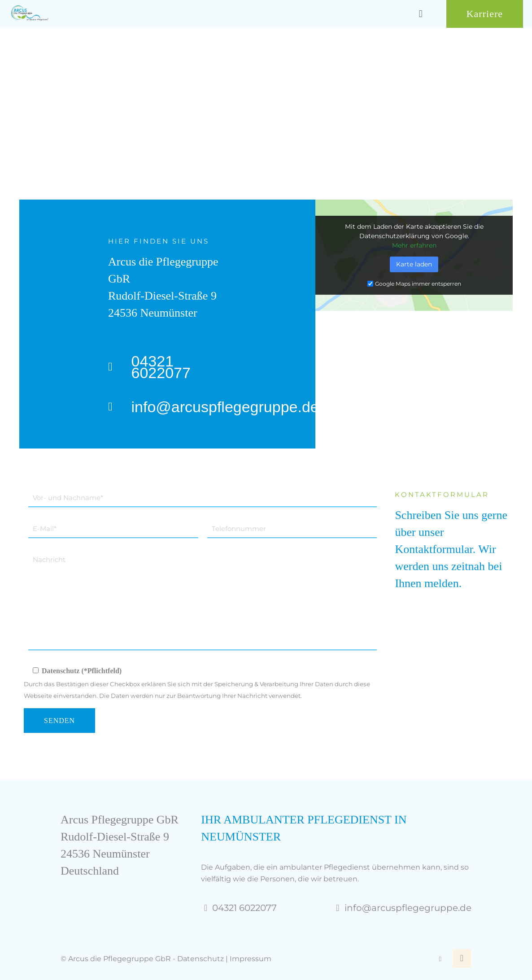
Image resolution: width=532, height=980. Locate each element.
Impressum (251, 959)
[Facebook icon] (440, 959)
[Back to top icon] (462, 958)
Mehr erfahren (414, 245)
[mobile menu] (421, 14)
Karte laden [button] (414, 264)
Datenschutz (201, 959)
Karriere (485, 14)
